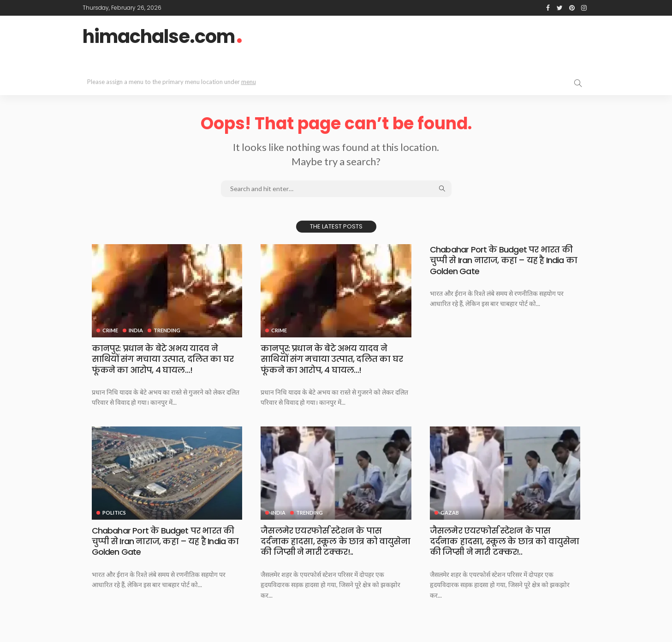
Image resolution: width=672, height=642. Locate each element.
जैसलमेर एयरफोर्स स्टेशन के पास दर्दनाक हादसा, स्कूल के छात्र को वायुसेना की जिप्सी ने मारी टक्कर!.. (335, 541)
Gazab (450, 513)
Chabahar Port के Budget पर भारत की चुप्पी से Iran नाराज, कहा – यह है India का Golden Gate (503, 260)
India (136, 330)
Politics (114, 513)
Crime (110, 330)
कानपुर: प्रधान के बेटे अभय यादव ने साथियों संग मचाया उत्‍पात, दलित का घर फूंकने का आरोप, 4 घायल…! (163, 359)
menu (249, 82)
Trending (167, 330)
